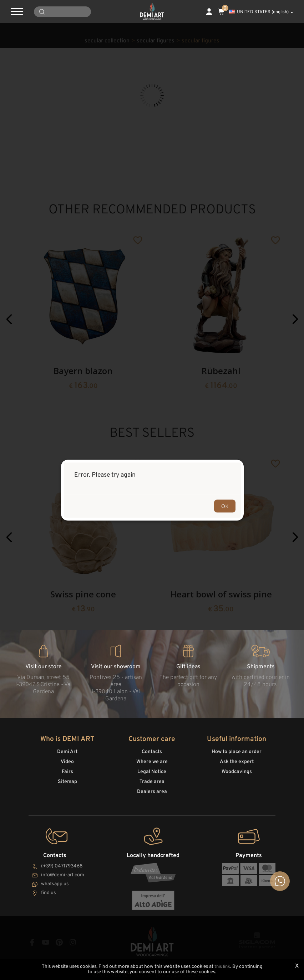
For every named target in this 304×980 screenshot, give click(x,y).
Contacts (152, 750)
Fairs (67, 770)
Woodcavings (237, 770)
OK (225, 506)
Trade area (152, 780)
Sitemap (67, 780)
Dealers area (152, 790)
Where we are (152, 760)
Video (67, 760)
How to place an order (237, 750)
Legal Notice (152, 770)
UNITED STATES (261, 12)
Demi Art (67, 750)
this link (222, 967)
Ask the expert (237, 760)
